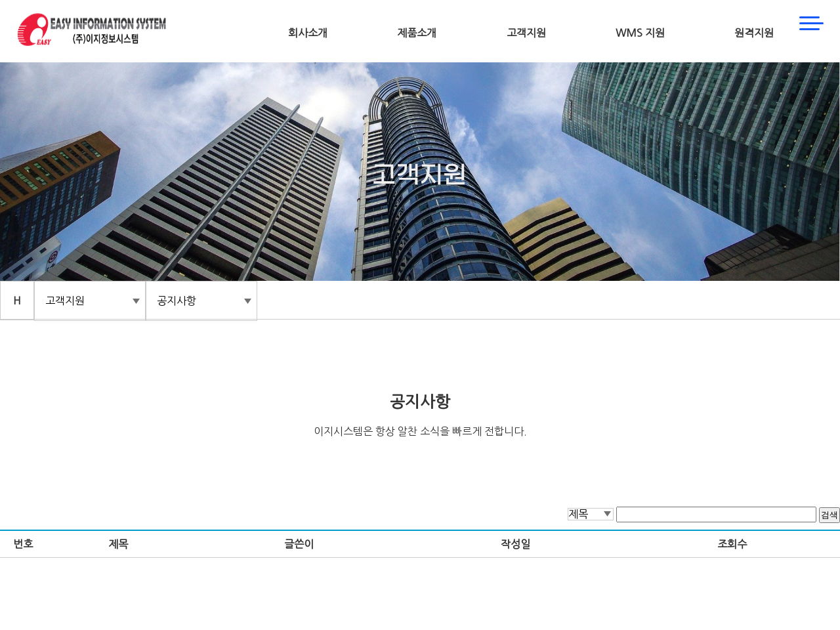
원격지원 (754, 33)
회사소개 (308, 33)
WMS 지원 (640, 33)
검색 (829, 515)
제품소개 (417, 33)
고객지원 (526, 33)
